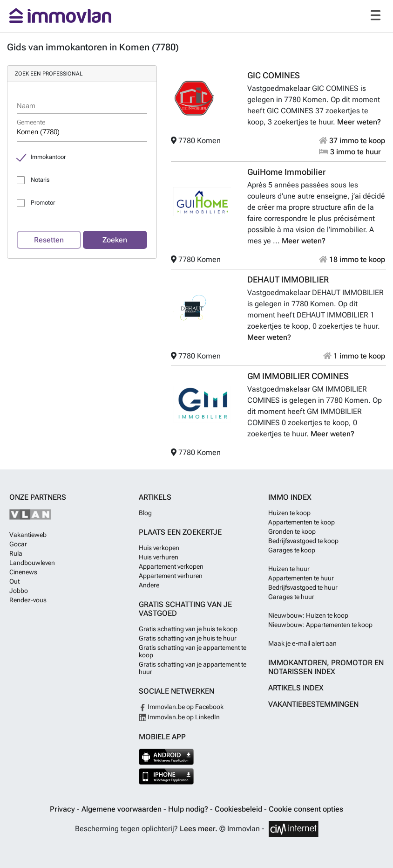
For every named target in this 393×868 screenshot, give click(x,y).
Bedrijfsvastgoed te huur (303, 587)
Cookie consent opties (306, 809)
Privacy (63, 809)
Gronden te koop (292, 531)
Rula (16, 553)
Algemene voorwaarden (122, 809)
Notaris (40, 180)
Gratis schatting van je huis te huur (188, 638)
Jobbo (19, 591)
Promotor (43, 203)
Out (14, 581)
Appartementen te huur (301, 578)
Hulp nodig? (189, 809)
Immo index (290, 497)
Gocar (18, 544)
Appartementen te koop (302, 522)
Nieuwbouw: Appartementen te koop (320, 625)
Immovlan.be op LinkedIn (179, 717)
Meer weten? (359, 122)
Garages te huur (291, 597)
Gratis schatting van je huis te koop (188, 629)
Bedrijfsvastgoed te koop (303, 541)
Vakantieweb (28, 535)
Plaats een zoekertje (180, 532)
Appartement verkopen (171, 566)
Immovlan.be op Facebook (181, 707)
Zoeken (115, 240)
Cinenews (23, 572)
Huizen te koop (289, 513)
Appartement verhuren (171, 576)
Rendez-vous (28, 600)
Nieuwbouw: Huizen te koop (308, 615)
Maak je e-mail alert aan (302, 643)
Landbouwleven (32, 563)
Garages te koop (292, 550)
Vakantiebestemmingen (313, 704)
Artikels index (296, 688)
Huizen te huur (289, 569)
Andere (149, 585)
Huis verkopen (159, 548)
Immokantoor (48, 157)
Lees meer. (199, 829)
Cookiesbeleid (239, 809)
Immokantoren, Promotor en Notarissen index (326, 667)
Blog (145, 513)
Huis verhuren (159, 557)
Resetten (49, 240)
